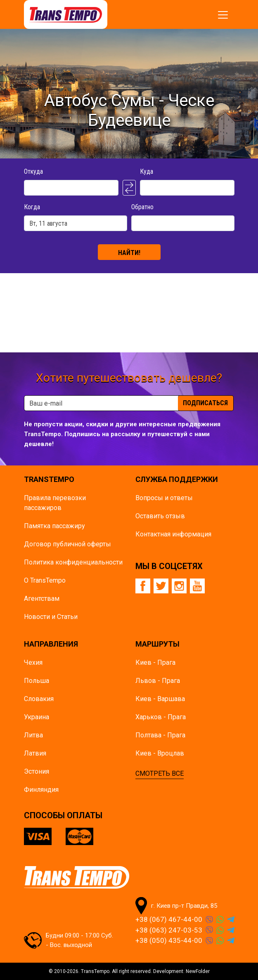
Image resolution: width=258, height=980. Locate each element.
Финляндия (41, 790)
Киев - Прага (155, 662)
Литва (33, 735)
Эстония (37, 771)
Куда (147, 171)
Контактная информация (173, 534)
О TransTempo (45, 580)
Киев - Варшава (160, 699)
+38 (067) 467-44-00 (169, 919)
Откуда (33, 171)
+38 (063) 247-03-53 (169, 930)
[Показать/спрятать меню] (223, 15)
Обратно (142, 207)
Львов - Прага (158, 681)
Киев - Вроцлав (160, 753)
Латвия (35, 753)
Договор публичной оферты (67, 544)
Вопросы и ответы (164, 498)
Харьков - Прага (161, 717)
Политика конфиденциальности (73, 562)
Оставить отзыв (160, 516)
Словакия (39, 699)
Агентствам (42, 599)
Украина (37, 717)
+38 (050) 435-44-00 (169, 940)
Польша (37, 681)
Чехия (33, 662)
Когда (32, 207)
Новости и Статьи (51, 617)
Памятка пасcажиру (54, 526)
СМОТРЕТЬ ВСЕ (160, 773)
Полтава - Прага (160, 735)
